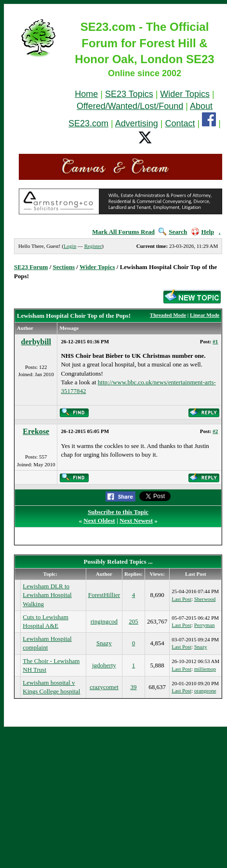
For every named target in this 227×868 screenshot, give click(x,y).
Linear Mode (205, 315)
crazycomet (104, 687)
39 (134, 687)
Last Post (181, 599)
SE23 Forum (31, 267)
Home (86, 94)
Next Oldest (99, 521)
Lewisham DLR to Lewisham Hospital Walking (47, 595)
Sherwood (205, 599)
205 (134, 621)
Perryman (205, 625)
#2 (215, 431)
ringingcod (104, 621)
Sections (64, 267)
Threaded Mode (168, 315)
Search (173, 232)
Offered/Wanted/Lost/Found (130, 106)
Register (93, 246)
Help (203, 232)
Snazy (104, 643)
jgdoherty (104, 665)
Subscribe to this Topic (118, 512)
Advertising (137, 123)
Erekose (36, 431)
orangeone (205, 691)
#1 (215, 341)
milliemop (205, 669)
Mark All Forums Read (123, 232)
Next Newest (136, 521)
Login (70, 246)
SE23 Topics (129, 94)
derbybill (36, 342)
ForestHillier (104, 595)
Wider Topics (185, 94)
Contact (180, 123)
